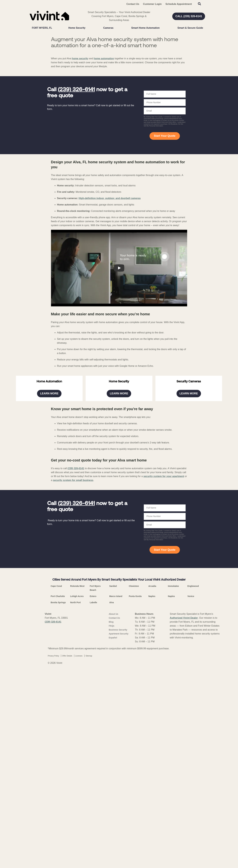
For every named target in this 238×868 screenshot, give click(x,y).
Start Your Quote (165, 200)
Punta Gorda (135, 799)
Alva (112, 805)
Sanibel (113, 789)
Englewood (193, 789)
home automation (104, 122)
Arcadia (152, 789)
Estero (93, 799)
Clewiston (134, 789)
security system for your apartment (164, 679)
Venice (191, 799)
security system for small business (73, 683)
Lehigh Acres (77, 799)
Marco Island (116, 799)
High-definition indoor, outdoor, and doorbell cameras (110, 262)
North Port (76, 805)
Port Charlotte (58, 799)
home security (80, 122)
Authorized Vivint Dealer (184, 821)
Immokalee (173, 789)
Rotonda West (77, 789)
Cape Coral (56, 789)
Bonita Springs (58, 805)
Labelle (93, 805)
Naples (152, 799)
